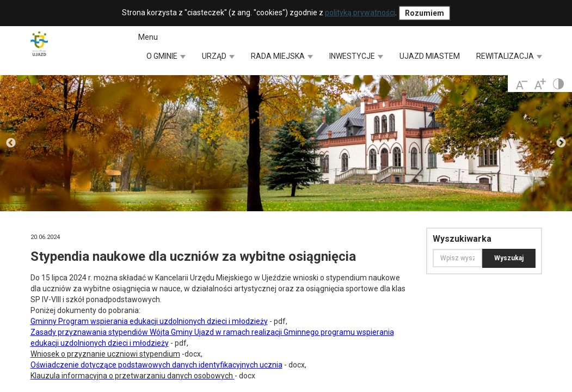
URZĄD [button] (218, 56)
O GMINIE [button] (166, 56)
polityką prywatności (360, 13)
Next (561, 143)
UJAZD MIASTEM (430, 56)
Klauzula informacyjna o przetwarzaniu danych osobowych (132, 376)
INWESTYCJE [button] (356, 56)
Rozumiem (425, 13)
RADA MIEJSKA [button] (282, 56)
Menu (148, 37)
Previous (11, 143)
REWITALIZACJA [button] (509, 56)
